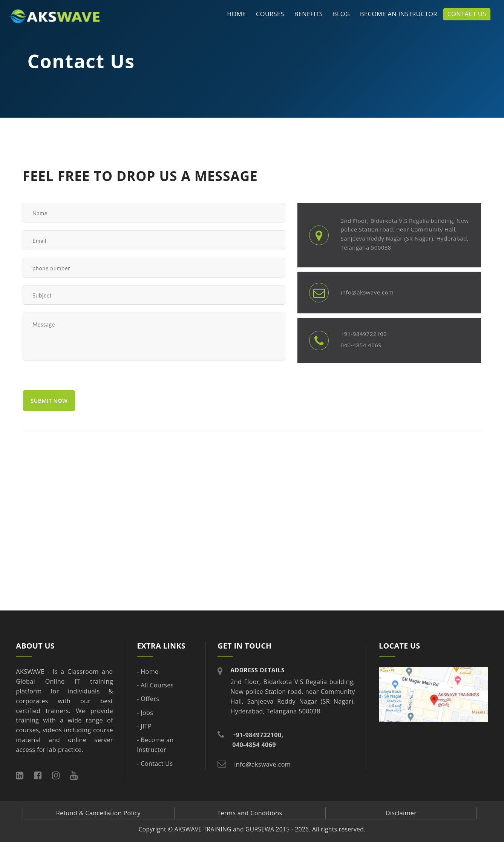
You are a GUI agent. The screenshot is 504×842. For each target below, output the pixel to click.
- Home (148, 672)
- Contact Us (155, 764)
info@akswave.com (367, 292)
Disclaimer (401, 813)
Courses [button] (270, 14)
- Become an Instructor (155, 745)
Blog (341, 14)
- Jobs (145, 713)
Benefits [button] (309, 14)
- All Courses (155, 685)
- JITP (144, 726)
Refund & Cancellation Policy (98, 813)
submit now (49, 400)
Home (236, 14)
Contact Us (467, 14)
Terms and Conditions (250, 813)
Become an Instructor (399, 14)
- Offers (148, 699)
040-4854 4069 (361, 345)
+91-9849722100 (363, 334)
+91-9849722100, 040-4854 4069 (258, 740)
